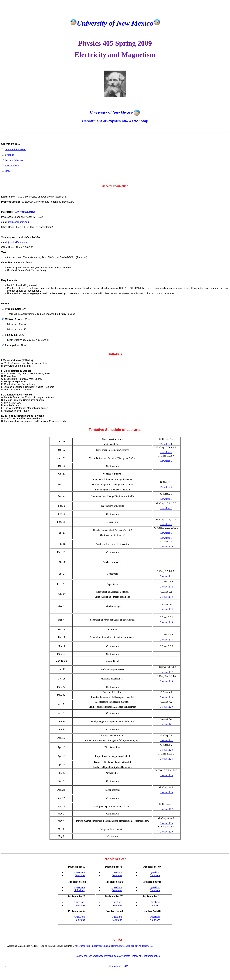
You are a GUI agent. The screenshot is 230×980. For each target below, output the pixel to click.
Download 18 (166, 681)
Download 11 (166, 576)
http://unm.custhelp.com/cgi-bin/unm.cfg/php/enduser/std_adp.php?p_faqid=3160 (114, 946)
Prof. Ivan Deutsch (24, 212)
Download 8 (166, 533)
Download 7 (166, 524)
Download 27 (166, 809)
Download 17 (166, 672)
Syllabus (9, 155)
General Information (15, 150)
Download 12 (166, 587)
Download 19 (166, 697)
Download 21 (166, 724)
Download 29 (166, 832)
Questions (80, 872)
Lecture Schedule (14, 160)
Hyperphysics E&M (118, 966)
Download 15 (166, 622)
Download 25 (166, 775)
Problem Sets (12, 166)
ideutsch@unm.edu (18, 222)
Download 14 (166, 609)
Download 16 (166, 640)
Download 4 (166, 487)
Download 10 (166, 547)
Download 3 (166, 461)
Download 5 (166, 499)
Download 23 (166, 750)
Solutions (80, 875)
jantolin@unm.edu (18, 242)
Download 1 (166, 444)
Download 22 (166, 740)
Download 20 (166, 707)
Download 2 (166, 452)
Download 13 (166, 597)
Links (8, 171)
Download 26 (166, 792)
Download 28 (166, 823)
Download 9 (166, 538)
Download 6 (166, 508)
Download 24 (166, 759)
